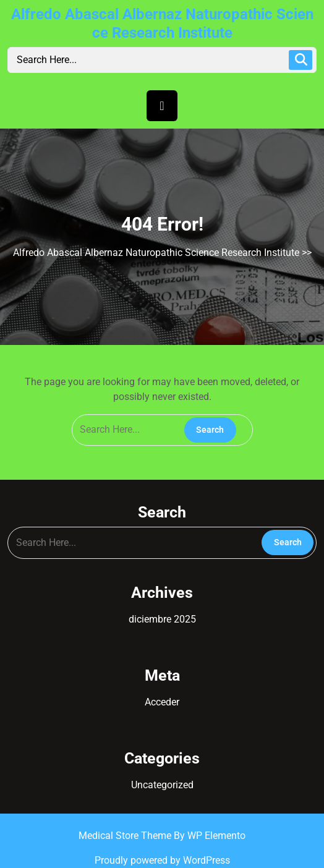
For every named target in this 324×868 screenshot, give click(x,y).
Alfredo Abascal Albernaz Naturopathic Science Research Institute (156, 253)
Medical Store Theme (126, 836)
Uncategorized (162, 785)
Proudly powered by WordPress (162, 860)
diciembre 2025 (162, 619)
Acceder (162, 702)
